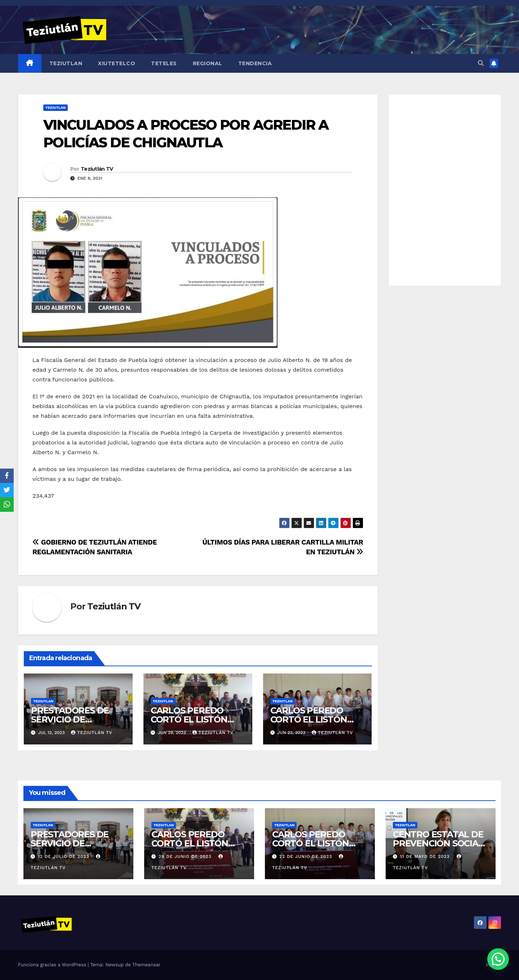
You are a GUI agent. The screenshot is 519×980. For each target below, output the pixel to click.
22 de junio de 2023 (307, 856)
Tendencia (255, 63)
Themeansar (146, 965)
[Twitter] (7, 490)
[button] (481, 63)
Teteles (164, 63)
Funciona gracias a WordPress (53, 965)
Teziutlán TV (97, 169)
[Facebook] (7, 476)
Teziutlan (66, 63)
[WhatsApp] (7, 505)
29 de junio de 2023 (186, 856)
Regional (208, 63)
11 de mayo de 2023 (426, 856)
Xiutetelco (117, 63)
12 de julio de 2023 (65, 856)
